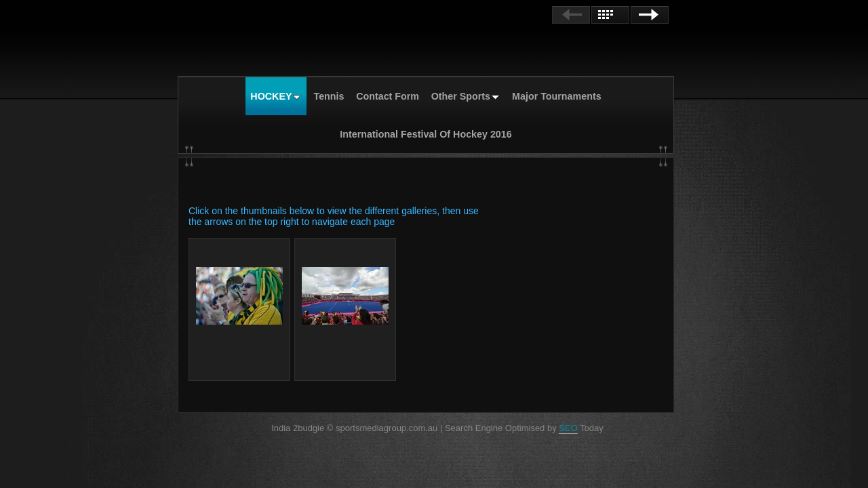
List (610, 15)
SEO (568, 428)
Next (650, 15)
